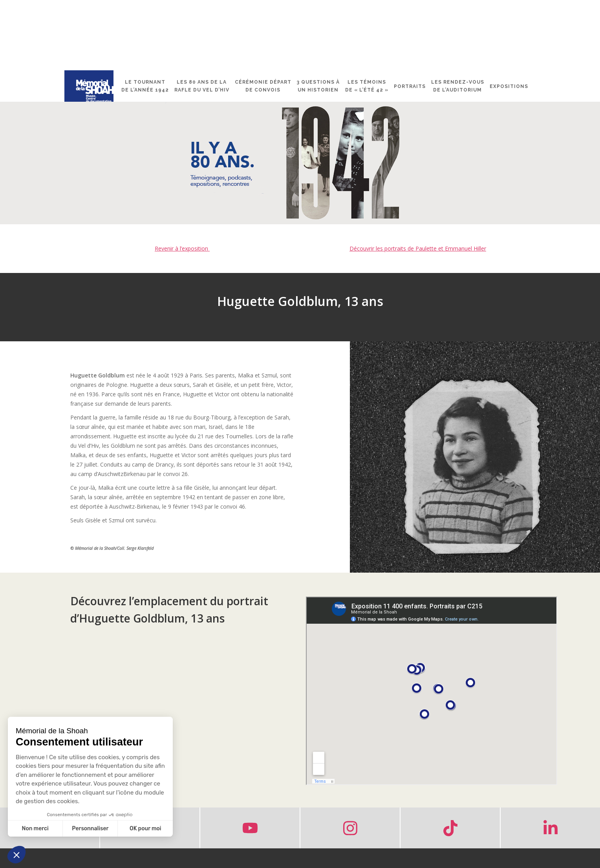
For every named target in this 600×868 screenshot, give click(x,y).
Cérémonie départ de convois (263, 86)
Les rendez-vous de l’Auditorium (458, 86)
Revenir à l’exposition (182, 248)
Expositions (509, 86)
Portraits (410, 86)
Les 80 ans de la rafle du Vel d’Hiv (202, 86)
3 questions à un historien (318, 86)
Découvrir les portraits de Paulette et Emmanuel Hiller (418, 248)
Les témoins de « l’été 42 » (367, 86)
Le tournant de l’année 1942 (145, 86)
